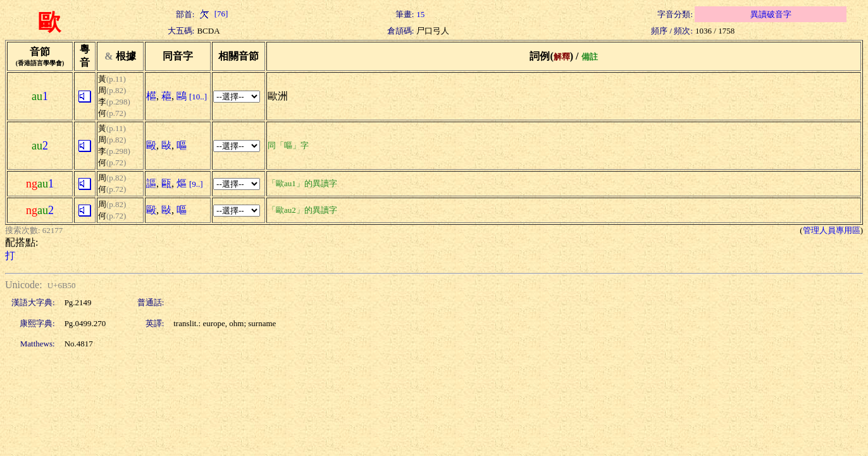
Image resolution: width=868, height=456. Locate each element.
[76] (212, 14)
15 (420, 14)
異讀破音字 (771, 14)
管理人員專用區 (832, 230)
